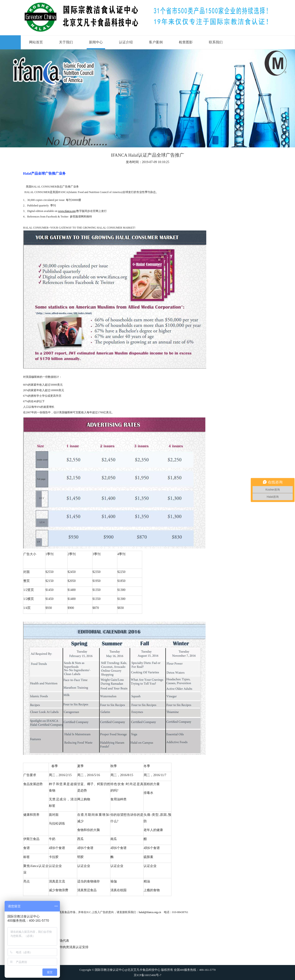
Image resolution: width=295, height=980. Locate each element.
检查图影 (186, 42)
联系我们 (216, 42)
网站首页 (36, 42)
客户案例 (156, 42)
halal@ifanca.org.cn (150, 912)
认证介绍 (126, 42)
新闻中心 (96, 42)
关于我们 (66, 42)
